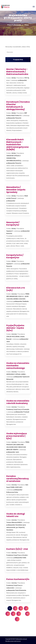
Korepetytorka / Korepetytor (15, 256)
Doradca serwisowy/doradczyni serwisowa (18, 479)
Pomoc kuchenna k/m (18, 579)
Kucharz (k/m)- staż (17, 549)
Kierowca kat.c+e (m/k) (16, 289)
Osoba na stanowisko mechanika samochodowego (18, 366)
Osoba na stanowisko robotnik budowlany (18, 402)
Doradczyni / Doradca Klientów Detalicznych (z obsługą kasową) (18, 106)
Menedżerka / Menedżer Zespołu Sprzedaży (16, 190)
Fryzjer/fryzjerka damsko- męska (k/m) (15, 328)
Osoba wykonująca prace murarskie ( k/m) (17, 436)
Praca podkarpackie (14, 25)
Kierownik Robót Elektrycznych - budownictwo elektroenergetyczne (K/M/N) (17, 145)
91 (27, 614)
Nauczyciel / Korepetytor (13, 224)
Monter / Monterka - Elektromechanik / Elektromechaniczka (17, 72)
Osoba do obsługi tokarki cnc (16, 515)
